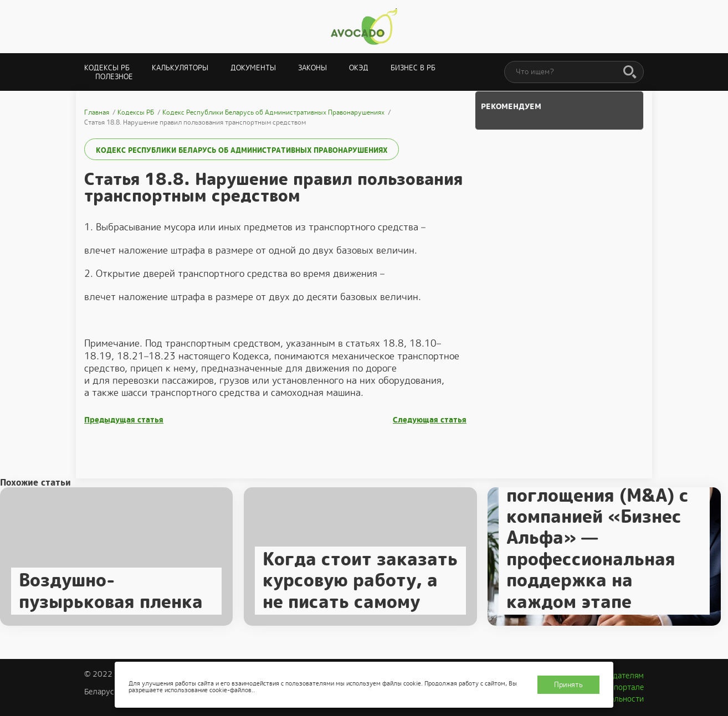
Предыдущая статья (124, 420)
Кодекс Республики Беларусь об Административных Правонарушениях (242, 150)
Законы (312, 68)
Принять (568, 685)
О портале (625, 687)
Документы (253, 68)
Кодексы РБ (107, 68)
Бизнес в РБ (413, 68)
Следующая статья (430, 420)
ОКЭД (359, 68)
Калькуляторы (180, 68)
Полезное (114, 77)
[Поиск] (630, 73)
